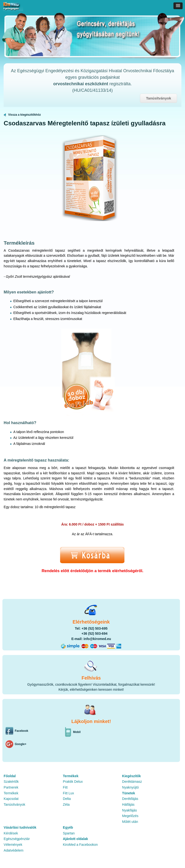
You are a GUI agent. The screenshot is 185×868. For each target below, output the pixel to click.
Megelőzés (130, 816)
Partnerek (11, 787)
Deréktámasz (132, 782)
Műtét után (130, 822)
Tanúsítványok (159, 98)
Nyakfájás (129, 810)
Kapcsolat (11, 799)
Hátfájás (128, 804)
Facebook (21, 731)
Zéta (66, 804)
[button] (178, 6)
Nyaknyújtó (130, 787)
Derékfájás (130, 799)
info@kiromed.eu (97, 639)
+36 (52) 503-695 (94, 628)
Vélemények (13, 845)
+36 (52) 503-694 (94, 633)
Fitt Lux (68, 793)
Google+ (20, 744)
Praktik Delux (73, 782)
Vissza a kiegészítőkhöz (22, 115)
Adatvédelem (13, 850)
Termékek (11, 793)
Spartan (69, 833)
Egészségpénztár (17, 839)
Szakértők (11, 782)
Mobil (77, 732)
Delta (67, 799)
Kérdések (11, 833)
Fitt (65, 787)
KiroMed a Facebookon (80, 845)
